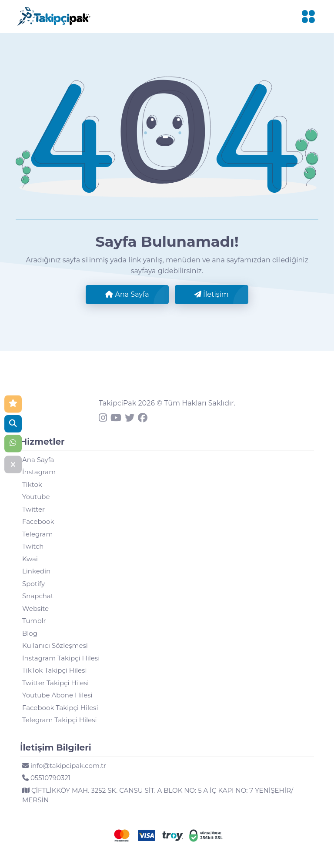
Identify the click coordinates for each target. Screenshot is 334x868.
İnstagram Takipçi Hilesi (61, 658)
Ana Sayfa (127, 294)
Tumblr (34, 621)
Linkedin (36, 571)
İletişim (212, 294)
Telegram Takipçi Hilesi (60, 720)
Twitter (33, 509)
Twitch (33, 546)
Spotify (33, 584)
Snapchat (38, 596)
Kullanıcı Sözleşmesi (55, 645)
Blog (30, 633)
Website (35, 608)
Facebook (38, 521)
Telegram (37, 534)
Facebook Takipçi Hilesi (60, 708)
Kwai (30, 559)
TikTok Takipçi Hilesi (54, 670)
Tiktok (32, 484)
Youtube (36, 497)
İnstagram (39, 472)
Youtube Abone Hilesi (57, 695)
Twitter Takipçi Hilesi (55, 683)
